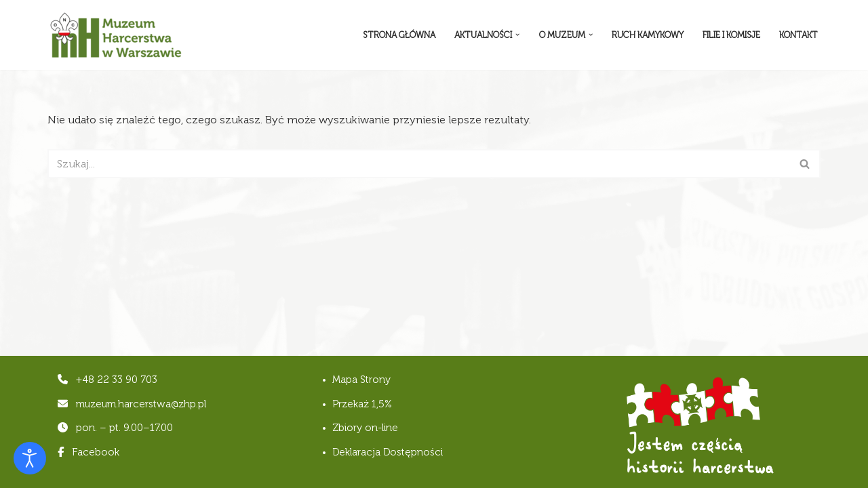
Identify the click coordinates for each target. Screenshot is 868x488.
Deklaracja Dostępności (388, 452)
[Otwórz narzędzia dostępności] (30, 458)
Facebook (88, 452)
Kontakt (798, 35)
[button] (517, 35)
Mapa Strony (361, 380)
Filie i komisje (731, 35)
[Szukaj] (419, 164)
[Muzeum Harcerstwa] (115, 35)
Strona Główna (399, 35)
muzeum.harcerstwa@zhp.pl (141, 404)
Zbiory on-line (365, 428)
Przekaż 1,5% (362, 404)
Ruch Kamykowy (648, 35)
